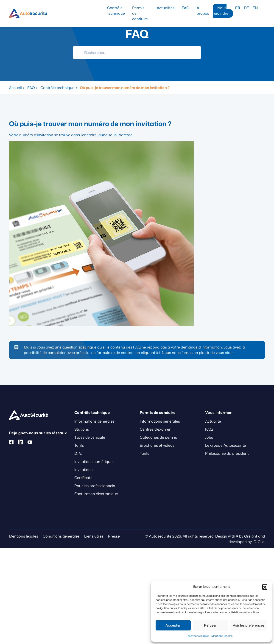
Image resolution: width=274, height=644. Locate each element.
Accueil (15, 88)
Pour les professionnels (95, 486)
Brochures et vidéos (157, 445)
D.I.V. (78, 453)
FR (238, 8)
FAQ (186, 8)
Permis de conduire (140, 13)
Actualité (213, 421)
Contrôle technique (116, 11)
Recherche (263, 8)
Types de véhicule (90, 437)
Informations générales (94, 421)
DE (246, 8)
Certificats (83, 478)
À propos (203, 11)
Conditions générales (61, 536)
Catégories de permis (158, 437)
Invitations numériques (94, 462)
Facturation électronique (96, 494)
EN (255, 8)
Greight (251, 536)
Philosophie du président (227, 453)
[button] (265, 587)
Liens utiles (94, 536)
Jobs (209, 437)
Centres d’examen (156, 429)
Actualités (166, 8)
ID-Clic (259, 542)
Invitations (83, 470)
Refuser (210, 625)
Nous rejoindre (221, 11)
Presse (114, 536)
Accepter (173, 625)
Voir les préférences (249, 625)
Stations (82, 429)
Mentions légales (199, 636)
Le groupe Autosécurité (226, 445)
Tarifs (79, 445)
